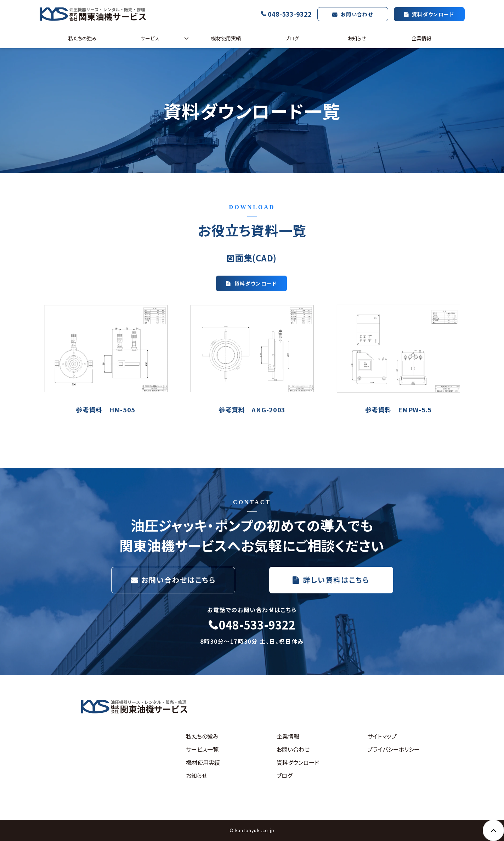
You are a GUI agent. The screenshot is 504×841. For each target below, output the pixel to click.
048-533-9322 (290, 14)
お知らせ (357, 38)
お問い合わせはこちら (179, 580)
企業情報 (421, 38)
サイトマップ (382, 736)
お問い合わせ (357, 14)
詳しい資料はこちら (336, 580)
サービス (150, 38)
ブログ (292, 38)
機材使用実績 (226, 38)
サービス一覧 (202, 749)
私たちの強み (83, 38)
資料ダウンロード (433, 14)
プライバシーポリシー (393, 749)
